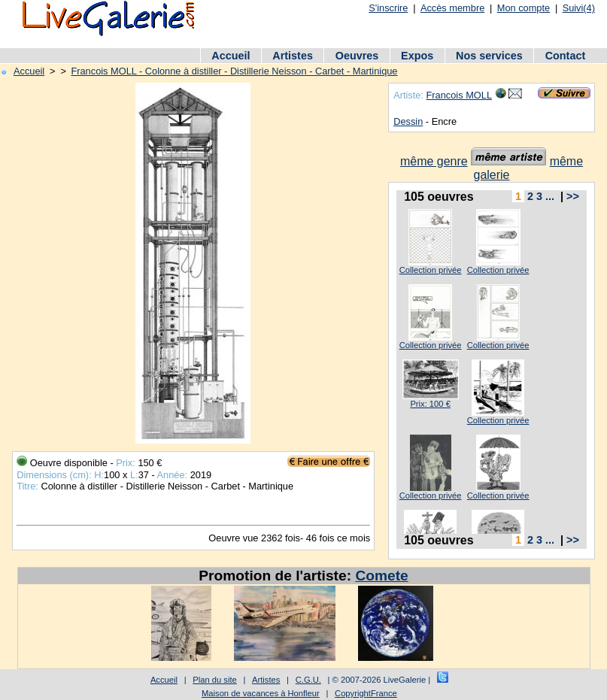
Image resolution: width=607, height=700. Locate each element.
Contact (566, 56)
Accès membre (452, 8)
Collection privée (431, 270)
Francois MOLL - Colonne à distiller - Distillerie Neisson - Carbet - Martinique (234, 71)
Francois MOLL (459, 95)
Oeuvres (357, 56)
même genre (434, 161)
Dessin (408, 121)
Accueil (231, 56)
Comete (381, 576)
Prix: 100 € (430, 404)
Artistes (293, 56)
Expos (417, 56)
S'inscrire (388, 8)
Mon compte (524, 8)
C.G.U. (308, 680)
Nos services (489, 56)
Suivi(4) (579, 8)
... (550, 196)
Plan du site (214, 680)
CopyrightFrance (366, 693)
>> (573, 196)
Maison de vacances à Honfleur (261, 693)
